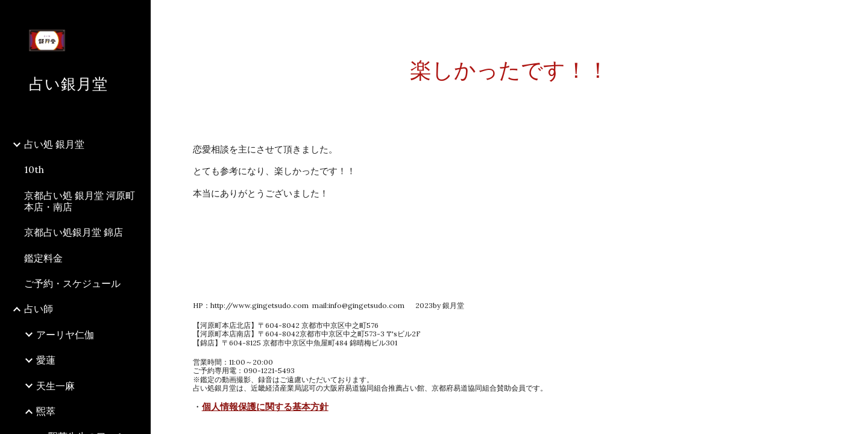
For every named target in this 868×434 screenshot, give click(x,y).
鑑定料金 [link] (43, 258)
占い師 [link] (39, 309)
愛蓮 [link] (46, 360)
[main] (509, 70)
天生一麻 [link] (55, 386)
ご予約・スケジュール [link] (72, 283)
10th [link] (34, 169)
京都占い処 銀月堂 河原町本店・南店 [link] (80, 201)
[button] (854, 17)
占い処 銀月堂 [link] (54, 144)
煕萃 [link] (46, 411)
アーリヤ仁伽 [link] (65, 335)
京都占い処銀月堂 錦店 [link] (74, 232)
